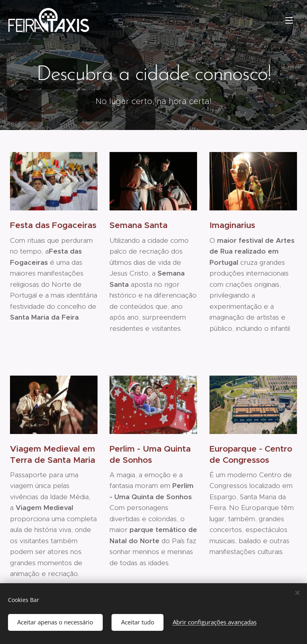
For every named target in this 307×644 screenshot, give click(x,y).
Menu (289, 20)
